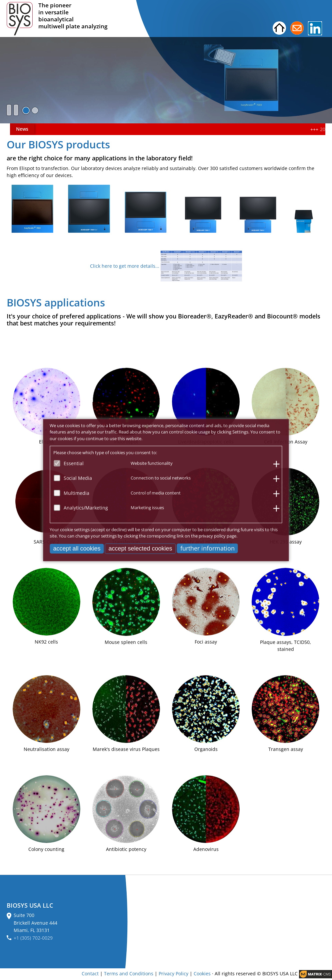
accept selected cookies (140, 548)
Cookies (202, 973)
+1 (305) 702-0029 (33, 938)
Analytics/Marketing (86, 508)
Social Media (78, 478)
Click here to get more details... (125, 266)
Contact (90, 973)
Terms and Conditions (129, 973)
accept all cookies (77, 548)
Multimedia (76, 493)
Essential (74, 463)
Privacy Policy (173, 973)
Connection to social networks (161, 478)
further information (207, 548)
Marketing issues (147, 508)
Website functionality (152, 463)
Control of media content (156, 493)
